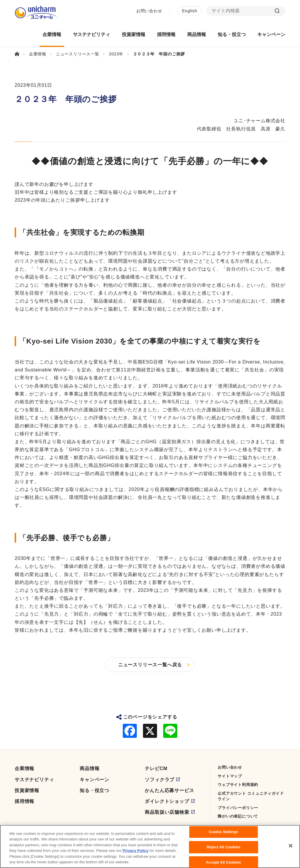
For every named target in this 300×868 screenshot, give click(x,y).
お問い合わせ (149, 11)
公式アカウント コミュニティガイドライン (251, 796)
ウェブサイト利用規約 (238, 785)
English (190, 11)
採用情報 (24, 801)
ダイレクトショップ (167, 801)
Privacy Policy (136, 853)
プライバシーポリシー (238, 808)
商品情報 (90, 768)
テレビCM (156, 768)
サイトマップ (230, 776)
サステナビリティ (34, 780)
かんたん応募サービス (169, 790)
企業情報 (24, 768)
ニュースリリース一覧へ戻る (150, 665)
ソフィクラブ (160, 780)
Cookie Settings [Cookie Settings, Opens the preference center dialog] (224, 834)
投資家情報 (27, 790)
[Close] (291, 848)
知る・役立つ (94, 790)
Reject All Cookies (223, 849)
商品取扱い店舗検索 (167, 812)
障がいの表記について (238, 816)
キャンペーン (94, 780)
